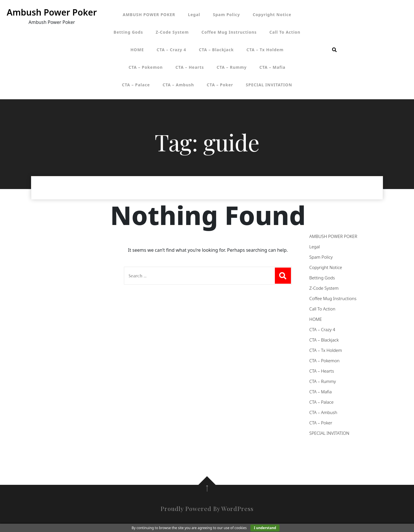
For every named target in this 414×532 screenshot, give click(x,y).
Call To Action (285, 32)
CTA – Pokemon (146, 67)
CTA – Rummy (232, 67)
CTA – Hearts (190, 67)
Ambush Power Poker (52, 12)
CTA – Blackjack (216, 50)
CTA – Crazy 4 (171, 50)
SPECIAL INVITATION (269, 85)
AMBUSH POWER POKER (149, 15)
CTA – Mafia (272, 67)
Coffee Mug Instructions (229, 32)
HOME (137, 50)
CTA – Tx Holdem (265, 50)
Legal (194, 15)
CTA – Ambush (178, 85)
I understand (265, 528)
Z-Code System (172, 32)
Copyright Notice (272, 15)
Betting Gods (128, 32)
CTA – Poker (220, 85)
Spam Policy (226, 15)
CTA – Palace (136, 85)
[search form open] (334, 50)
